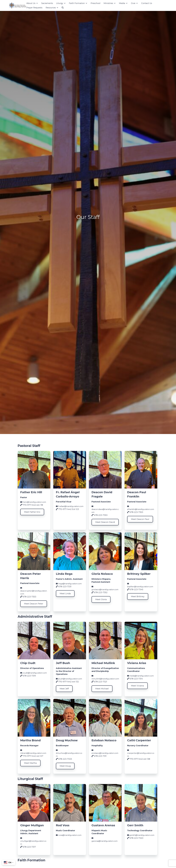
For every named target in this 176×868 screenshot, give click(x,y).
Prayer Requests (34, 8)
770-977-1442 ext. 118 (32, 505)
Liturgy (61, 3)
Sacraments (47, 3)
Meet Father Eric (32, 512)
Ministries (110, 3)
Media (123, 3)
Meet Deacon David (105, 522)
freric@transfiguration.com (33, 502)
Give (134, 3)
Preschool (96, 3)
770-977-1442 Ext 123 (67, 509)
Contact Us (147, 3)
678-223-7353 (99, 515)
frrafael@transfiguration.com (70, 506)
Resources (52, 8)
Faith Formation (78, 3)
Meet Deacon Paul (140, 519)
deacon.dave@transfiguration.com (105, 509)
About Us (32, 3)
